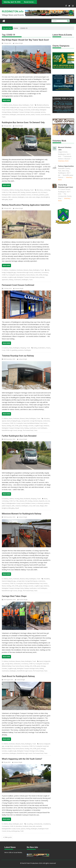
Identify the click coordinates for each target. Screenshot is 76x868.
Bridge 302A (5, 107)
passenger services (40, 112)
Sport (22, 824)
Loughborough (12, 277)
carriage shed (25, 421)
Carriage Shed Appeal (36, 421)
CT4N (10, 192)
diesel (35, 107)
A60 (48, 270)
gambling (15, 350)
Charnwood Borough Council (25, 272)
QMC (9, 197)
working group (15, 831)
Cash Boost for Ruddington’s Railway (18, 676)
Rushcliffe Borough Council (9, 430)
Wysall (11, 200)
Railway (11, 280)
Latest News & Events (62, 35)
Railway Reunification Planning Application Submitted (26, 205)
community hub (38, 824)
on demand (35, 195)
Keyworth (34, 192)
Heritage (21, 110)
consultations (47, 824)
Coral (3, 350)
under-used (32, 197)
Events (11, 105)
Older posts (8, 837)
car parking (29, 824)
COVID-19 (30, 107)
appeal (4, 421)
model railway (35, 110)
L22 (39, 192)
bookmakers (42, 348)
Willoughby (5, 200)
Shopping (27, 190)
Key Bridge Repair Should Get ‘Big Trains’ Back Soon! (25, 40)
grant (20, 426)
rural (26, 197)
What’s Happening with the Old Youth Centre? (22, 759)
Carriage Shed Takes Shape (14, 596)
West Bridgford (45, 197)
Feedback (25, 826)
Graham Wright (18, 43)
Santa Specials (21, 115)
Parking (28, 829)
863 (38, 190)
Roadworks (27, 499)
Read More (6, 100)
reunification (5, 115)
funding (23, 192)
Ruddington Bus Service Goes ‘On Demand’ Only (23, 122)
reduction (14, 197)
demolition (22, 275)
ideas (31, 826)
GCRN (16, 110)
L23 (42, 192)
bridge (4, 272)
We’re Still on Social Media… (14, 852)
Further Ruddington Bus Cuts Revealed (19, 436)
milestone (46, 426)
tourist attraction (45, 115)
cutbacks (14, 192)
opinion (23, 829)
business (6, 190)
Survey (9, 831)
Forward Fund (9, 110)
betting (35, 348)
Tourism (38, 115)
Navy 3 (45, 192)
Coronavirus (23, 107)
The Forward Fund (28, 430)
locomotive (27, 110)
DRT (19, 192)
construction (37, 272)
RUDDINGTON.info (13, 11)
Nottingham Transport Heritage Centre (23, 112)
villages (38, 197)
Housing (17, 190)
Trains (4, 117)
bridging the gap (14, 107)
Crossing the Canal (13, 275)
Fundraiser (20, 270)
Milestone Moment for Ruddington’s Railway (22, 514)
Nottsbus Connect (26, 195)
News (20, 105)
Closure (48, 348)
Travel (32, 105)
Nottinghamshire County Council (11, 195)
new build (39, 826)
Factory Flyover (31, 275)
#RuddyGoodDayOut (43, 105)
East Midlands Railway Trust (35, 423)
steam (33, 115)
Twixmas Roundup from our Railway (18, 356)
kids (34, 826)
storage (20, 430)
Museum (16, 105)
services (28, 115)
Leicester (4, 277)
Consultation (12, 270)
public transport (6, 506)
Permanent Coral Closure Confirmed (18, 285)
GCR (37, 275)
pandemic (42, 195)
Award (8, 421)
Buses (41, 190)
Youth (22, 831)
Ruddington (26, 105)
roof (38, 428)
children (6, 105)
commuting (47, 190)
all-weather (47, 418)
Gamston (28, 192)
